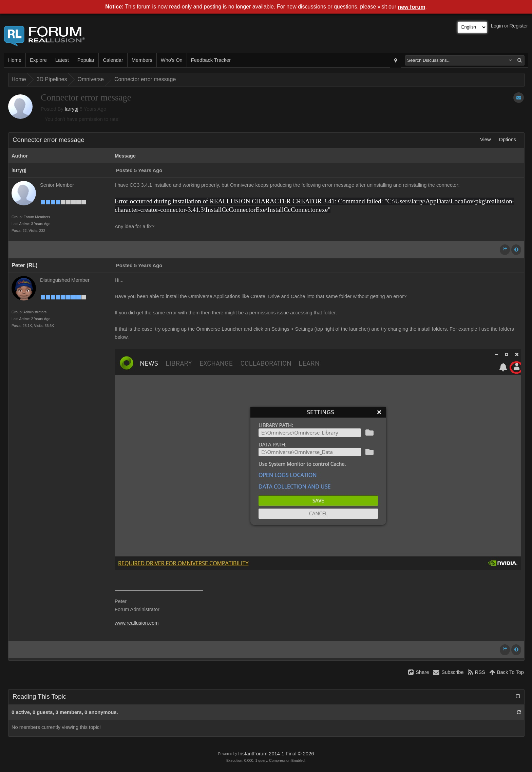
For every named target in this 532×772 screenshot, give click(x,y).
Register (519, 26)
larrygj (72, 109)
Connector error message (145, 79)
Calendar (113, 60)
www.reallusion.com (137, 623)
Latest (62, 60)
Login (497, 26)
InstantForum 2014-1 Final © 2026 (276, 754)
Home (15, 60)
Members (142, 60)
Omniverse (91, 79)
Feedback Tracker (211, 60)
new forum (412, 7)
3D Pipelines (52, 79)
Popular (86, 60)
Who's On (172, 60)
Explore (38, 60)
